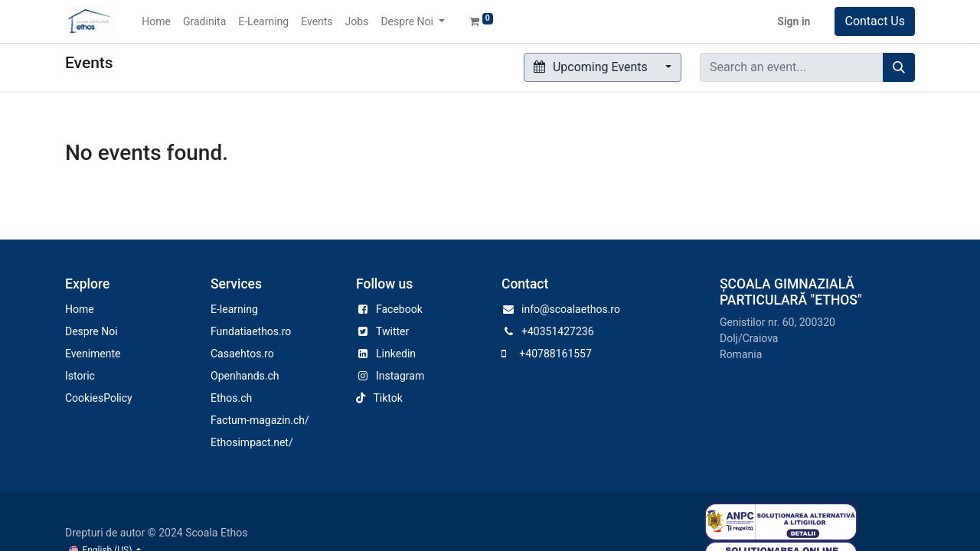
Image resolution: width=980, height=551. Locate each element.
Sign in (794, 21)
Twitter (392, 331)
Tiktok (387, 398)
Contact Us (875, 21)
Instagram (400, 376)
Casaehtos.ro (242, 354)
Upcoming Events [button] (592, 67)
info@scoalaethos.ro (571, 309)
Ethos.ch (231, 398)
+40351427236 (558, 331)
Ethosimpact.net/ (252, 442)
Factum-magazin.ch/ (260, 420)
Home (80, 309)
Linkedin (396, 354)
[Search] (899, 67)
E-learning (234, 309)
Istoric (80, 376)
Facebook (399, 309)
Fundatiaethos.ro (251, 331)
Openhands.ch (245, 376)
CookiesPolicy (99, 398)
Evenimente (93, 354)
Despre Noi (91, 331)
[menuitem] (156, 22)
